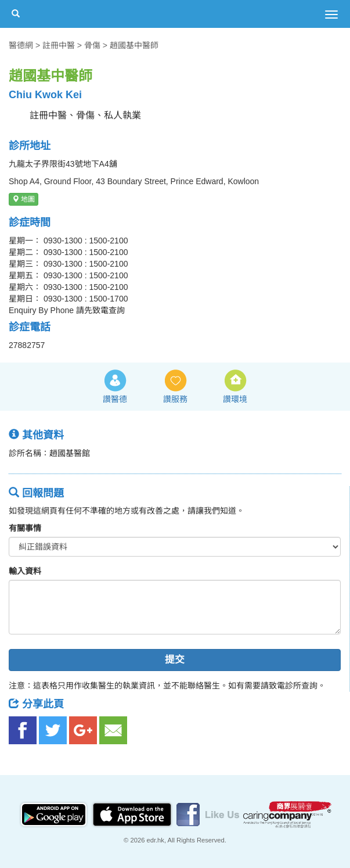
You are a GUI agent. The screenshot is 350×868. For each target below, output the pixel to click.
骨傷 (92, 45)
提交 (175, 660)
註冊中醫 (59, 45)
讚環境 (235, 399)
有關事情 (25, 528)
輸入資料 (25, 571)
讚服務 (175, 399)
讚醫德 (115, 399)
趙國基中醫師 (134, 45)
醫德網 (21, 45)
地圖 (24, 199)
